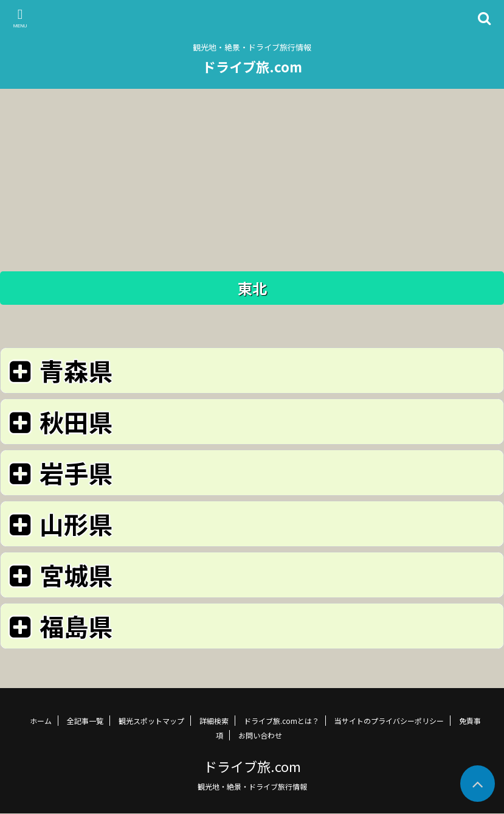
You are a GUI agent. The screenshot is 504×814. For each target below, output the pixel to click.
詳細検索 (214, 721)
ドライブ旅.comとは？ (281, 721)
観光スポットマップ (151, 721)
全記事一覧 (85, 721)
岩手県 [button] (59, 472)
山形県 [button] (59, 524)
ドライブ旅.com (252, 66)
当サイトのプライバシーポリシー (389, 721)
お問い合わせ (260, 735)
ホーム (41, 721)
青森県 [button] (59, 370)
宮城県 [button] (59, 575)
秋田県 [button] (59, 421)
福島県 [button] (59, 626)
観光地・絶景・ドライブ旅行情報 (252, 786)
